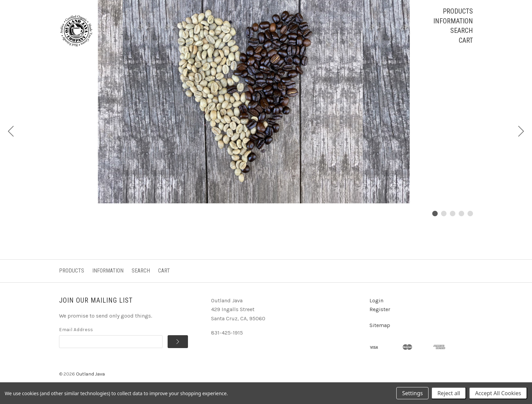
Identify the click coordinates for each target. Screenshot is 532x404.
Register (380, 309)
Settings (412, 393)
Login (376, 300)
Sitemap (380, 325)
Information (453, 21)
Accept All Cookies (498, 393)
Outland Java (90, 374)
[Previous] (11, 132)
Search (462, 31)
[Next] (521, 132)
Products (458, 11)
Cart (466, 40)
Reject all (449, 393)
